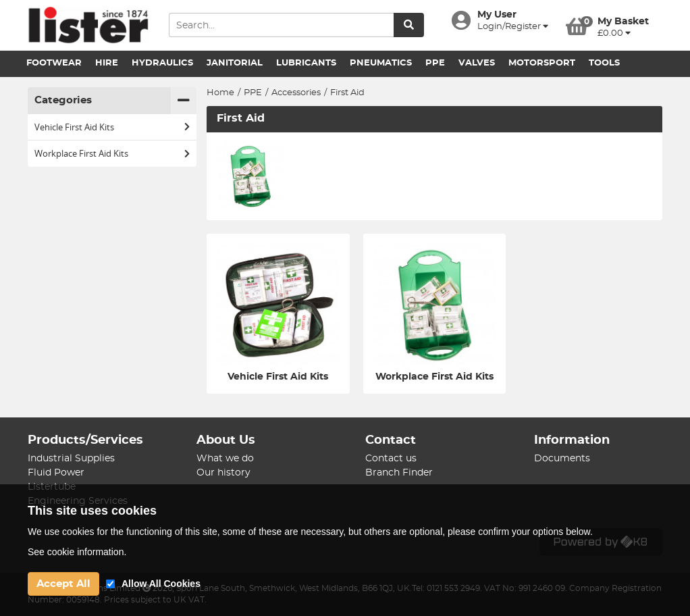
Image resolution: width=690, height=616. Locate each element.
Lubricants (306, 63)
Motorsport (542, 63)
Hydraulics (162, 63)
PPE (435, 63)
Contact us (391, 459)
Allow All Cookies (161, 584)
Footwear (54, 63)
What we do (225, 459)
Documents (562, 459)
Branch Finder (399, 473)
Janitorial (235, 63)
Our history (223, 473)
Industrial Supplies (71, 459)
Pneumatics (381, 63)
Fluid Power (56, 473)
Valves (477, 63)
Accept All (63, 584)
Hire (107, 63)
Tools (604, 63)
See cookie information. (77, 552)
